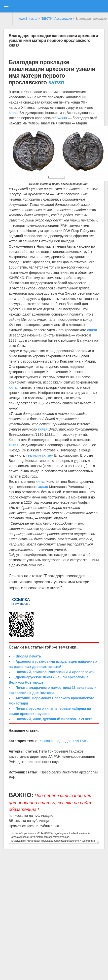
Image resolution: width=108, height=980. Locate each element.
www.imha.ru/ (28, 19)
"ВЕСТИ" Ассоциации (56, 19)
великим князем (40, 455)
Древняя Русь (76, 741)
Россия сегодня (51, 741)
